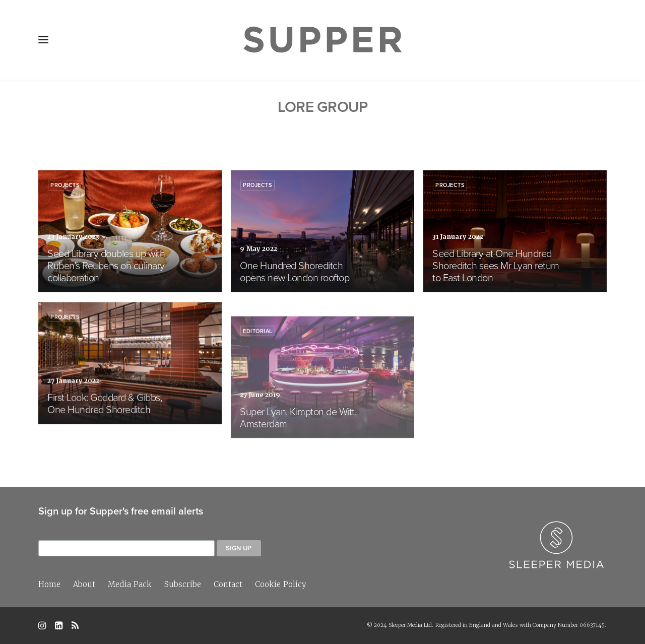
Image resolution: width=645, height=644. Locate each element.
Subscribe (183, 584)
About (84, 584)
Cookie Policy (281, 584)
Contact (228, 584)
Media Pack (130, 584)
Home (49, 584)
